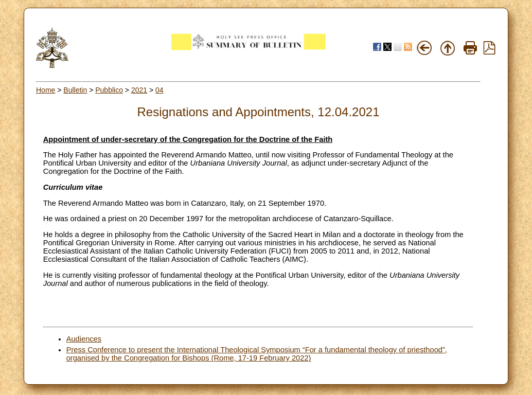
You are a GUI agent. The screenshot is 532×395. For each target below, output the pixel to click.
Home (46, 90)
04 (159, 90)
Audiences (84, 339)
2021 (139, 90)
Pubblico (109, 90)
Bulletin (75, 90)
